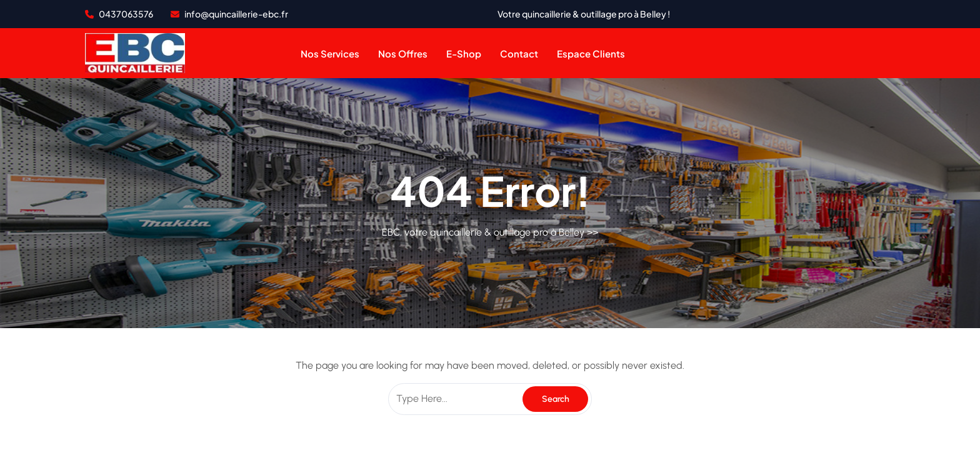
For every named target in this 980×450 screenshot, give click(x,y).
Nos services (330, 53)
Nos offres (403, 53)
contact (519, 53)
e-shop (464, 53)
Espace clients (591, 53)
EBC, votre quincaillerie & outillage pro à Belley (483, 232)
